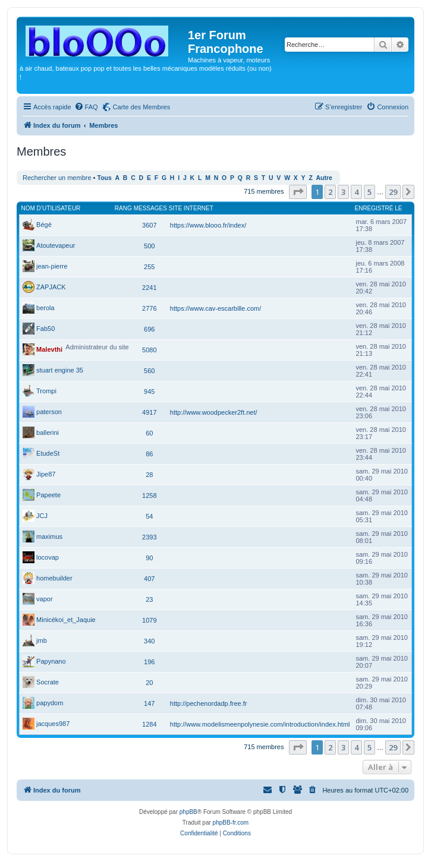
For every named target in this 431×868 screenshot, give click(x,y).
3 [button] (343, 192)
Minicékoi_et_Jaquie (66, 620)
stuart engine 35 (60, 370)
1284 (149, 724)
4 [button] (356, 192)
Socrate (48, 682)
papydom (50, 703)
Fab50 (45, 329)
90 (149, 558)
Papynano (51, 661)
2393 (149, 537)
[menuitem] (86, 107)
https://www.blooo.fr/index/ (208, 225)
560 (149, 371)
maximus (49, 536)
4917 (149, 412)
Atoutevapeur (56, 245)
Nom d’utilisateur (51, 208)
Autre (324, 178)
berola (45, 308)
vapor (45, 599)
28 (149, 475)
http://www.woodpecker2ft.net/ (214, 412)
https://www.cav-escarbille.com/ (215, 308)
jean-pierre (52, 266)
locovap (48, 557)
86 (149, 454)
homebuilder (54, 578)
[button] (298, 192)
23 (149, 599)
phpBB (188, 812)
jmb (42, 640)
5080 (149, 350)
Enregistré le (379, 208)
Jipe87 (46, 474)
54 (149, 516)
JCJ (42, 516)
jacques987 (53, 724)
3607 (149, 225)
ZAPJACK (51, 287)
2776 (149, 308)
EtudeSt (48, 453)
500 (149, 246)
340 (149, 641)
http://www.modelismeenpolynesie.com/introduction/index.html (260, 724)
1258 (149, 495)
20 (149, 683)
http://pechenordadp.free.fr (209, 703)
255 (149, 267)
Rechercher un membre (57, 178)
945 (149, 392)
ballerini (48, 433)
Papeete (48, 495)
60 (149, 433)
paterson (49, 412)
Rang (123, 208)
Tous (105, 178)
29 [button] (393, 192)
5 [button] (369, 192)
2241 (149, 288)
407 (149, 579)
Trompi (46, 391)
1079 (149, 620)
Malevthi (49, 349)
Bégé (44, 225)
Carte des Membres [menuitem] (142, 107)
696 (149, 329)
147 (149, 703)
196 (149, 662)
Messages (150, 208)
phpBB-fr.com (231, 823)
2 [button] (330, 192)
